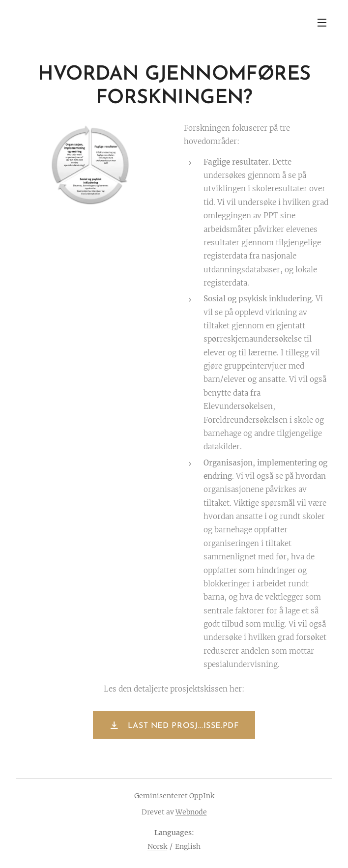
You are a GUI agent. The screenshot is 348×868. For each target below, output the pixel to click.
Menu (322, 23)
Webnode (191, 812)
